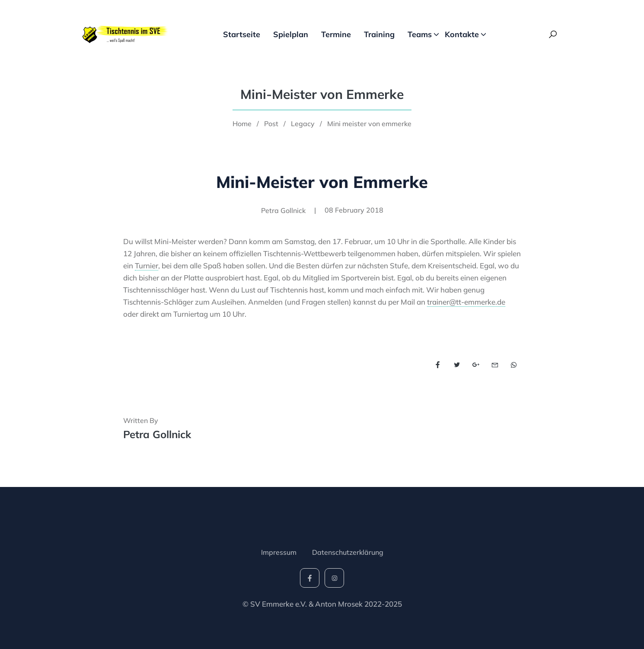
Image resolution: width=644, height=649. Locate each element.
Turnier (147, 266)
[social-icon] (310, 578)
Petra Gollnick (157, 434)
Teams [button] (420, 34)
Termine (336, 34)
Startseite (242, 34)
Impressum (279, 552)
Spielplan (291, 34)
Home (242, 124)
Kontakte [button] (462, 34)
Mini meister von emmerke (369, 124)
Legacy (303, 124)
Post (271, 124)
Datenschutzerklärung (348, 552)
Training (379, 34)
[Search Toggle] (553, 35)
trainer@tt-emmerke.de (466, 302)
